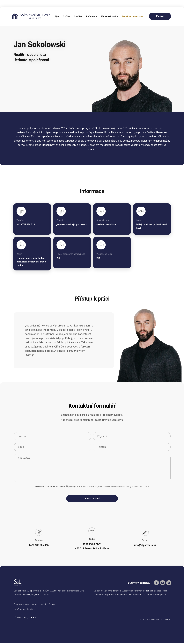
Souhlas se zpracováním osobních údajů (34, 606)
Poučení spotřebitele (24, 610)
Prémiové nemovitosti (133, 16)
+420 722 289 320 (26, 224)
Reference (92, 16)
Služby (66, 16)
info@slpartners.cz (145, 546)
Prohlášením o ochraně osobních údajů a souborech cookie (124, 488)
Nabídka (78, 16)
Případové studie (109, 16)
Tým (57, 16)
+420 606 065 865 (39, 546)
